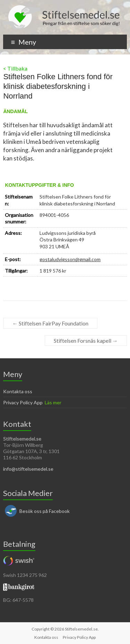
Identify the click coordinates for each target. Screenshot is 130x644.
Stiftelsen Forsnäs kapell (86, 341)
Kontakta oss (18, 391)
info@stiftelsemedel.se (28, 469)
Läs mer (53, 402)
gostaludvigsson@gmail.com (70, 259)
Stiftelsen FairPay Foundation (50, 323)
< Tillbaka (15, 68)
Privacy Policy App (23, 402)
